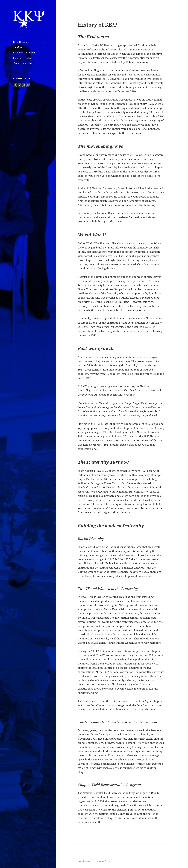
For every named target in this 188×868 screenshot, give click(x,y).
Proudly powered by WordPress (94, 861)
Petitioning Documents (25, 53)
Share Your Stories (22, 63)
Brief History (20, 42)
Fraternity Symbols (23, 58)
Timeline (18, 47)
